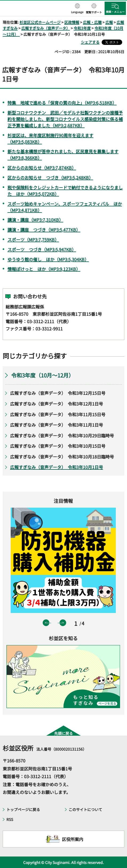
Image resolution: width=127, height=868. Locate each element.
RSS (10, 819)
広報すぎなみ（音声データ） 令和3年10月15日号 (58, 446)
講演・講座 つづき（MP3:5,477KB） (44, 230)
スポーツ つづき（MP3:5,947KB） (42, 249)
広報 (109, 22)
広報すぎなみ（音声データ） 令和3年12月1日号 (57, 404)
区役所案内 (73, 839)
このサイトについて (85, 809)
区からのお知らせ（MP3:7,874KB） (42, 168)
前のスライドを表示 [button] (46, 623)
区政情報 (72, 22)
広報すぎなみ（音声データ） (46, 28)
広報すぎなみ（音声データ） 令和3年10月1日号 (57, 467)
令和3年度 (82, 28)
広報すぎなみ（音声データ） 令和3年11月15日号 (58, 414)
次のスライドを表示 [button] (63, 623)
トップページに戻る (23, 809)
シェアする (90, 42)
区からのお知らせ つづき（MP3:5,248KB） (50, 178)
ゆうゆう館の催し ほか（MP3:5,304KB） (48, 259)
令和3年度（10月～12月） (44, 375)
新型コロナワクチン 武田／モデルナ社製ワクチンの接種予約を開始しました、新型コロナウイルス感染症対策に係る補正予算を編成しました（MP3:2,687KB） (65, 119)
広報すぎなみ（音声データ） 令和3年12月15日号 (58, 393)
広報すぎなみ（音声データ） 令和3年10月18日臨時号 (62, 457)
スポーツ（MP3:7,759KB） (33, 240)
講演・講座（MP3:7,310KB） (35, 220)
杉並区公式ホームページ (40, 22)
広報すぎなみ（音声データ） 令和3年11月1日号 (57, 425)
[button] (77, 9)
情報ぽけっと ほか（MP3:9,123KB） (44, 269)
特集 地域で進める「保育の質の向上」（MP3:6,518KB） (62, 103)
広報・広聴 (92, 22)
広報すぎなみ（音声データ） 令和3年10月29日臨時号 (62, 435)
